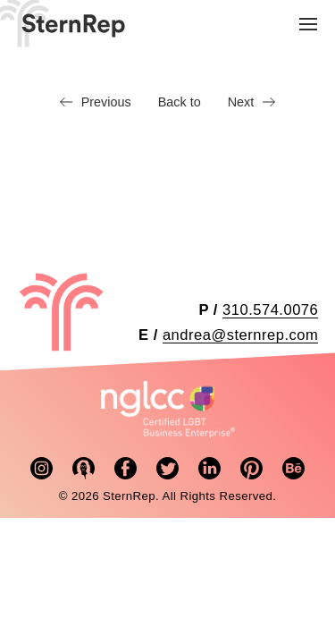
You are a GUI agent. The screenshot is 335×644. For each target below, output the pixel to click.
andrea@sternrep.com (240, 335)
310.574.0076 (270, 310)
